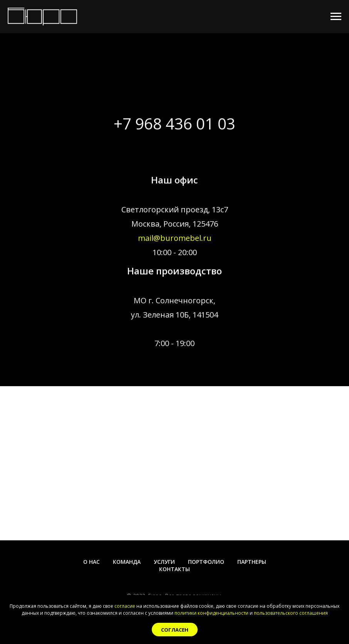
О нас (91, 562)
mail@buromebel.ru (175, 238)
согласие (125, 606)
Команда (127, 562)
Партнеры (252, 562)
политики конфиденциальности (211, 613)
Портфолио (206, 562)
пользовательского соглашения (291, 613)
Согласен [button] (175, 630)
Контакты (174, 569)
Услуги (164, 562)
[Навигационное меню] (336, 17)
